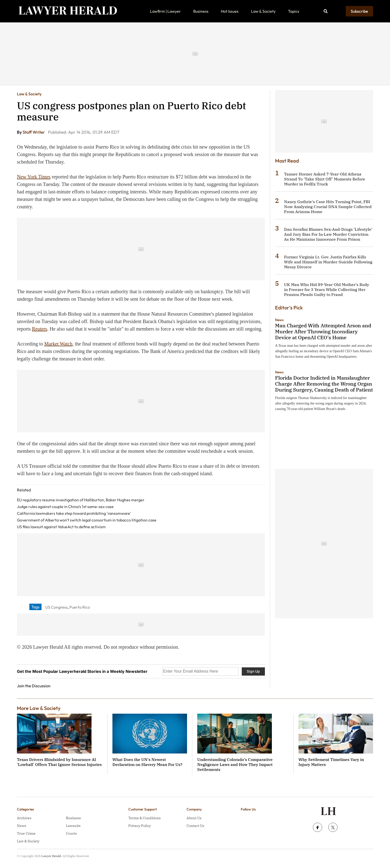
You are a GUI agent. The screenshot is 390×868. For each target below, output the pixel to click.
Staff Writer (34, 132)
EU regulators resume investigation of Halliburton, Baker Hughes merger (81, 500)
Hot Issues (230, 11)
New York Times (34, 177)
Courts (71, 833)
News (279, 320)
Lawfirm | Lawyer (165, 11)
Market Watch (58, 344)
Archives (24, 818)
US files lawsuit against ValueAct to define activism (61, 527)
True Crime (26, 833)
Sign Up (253, 671)
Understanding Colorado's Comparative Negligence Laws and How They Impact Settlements (235, 764)
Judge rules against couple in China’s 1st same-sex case (65, 507)
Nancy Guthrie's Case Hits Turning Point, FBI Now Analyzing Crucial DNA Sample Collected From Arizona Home (328, 207)
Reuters (40, 329)
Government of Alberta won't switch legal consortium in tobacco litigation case (87, 520)
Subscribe (359, 11)
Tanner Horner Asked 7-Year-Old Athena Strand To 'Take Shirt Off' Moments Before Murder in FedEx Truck (325, 179)
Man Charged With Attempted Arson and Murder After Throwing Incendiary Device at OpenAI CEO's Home (323, 331)
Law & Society (263, 11)
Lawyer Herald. (51, 856)
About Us (194, 818)
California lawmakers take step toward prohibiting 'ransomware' (74, 513)
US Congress (56, 607)
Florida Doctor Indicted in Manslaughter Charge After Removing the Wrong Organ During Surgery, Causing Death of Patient (324, 384)
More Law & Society (39, 708)
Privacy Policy (140, 826)
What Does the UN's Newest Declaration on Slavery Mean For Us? (147, 762)
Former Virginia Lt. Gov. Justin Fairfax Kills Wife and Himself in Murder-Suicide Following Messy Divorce (328, 262)
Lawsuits (73, 826)
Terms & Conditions (145, 818)
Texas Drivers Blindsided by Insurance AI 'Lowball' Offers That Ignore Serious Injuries (59, 762)
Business (201, 11)
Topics (294, 11)
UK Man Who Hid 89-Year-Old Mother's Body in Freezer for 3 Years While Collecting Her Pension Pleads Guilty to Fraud (327, 289)
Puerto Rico (80, 607)
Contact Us (195, 826)
